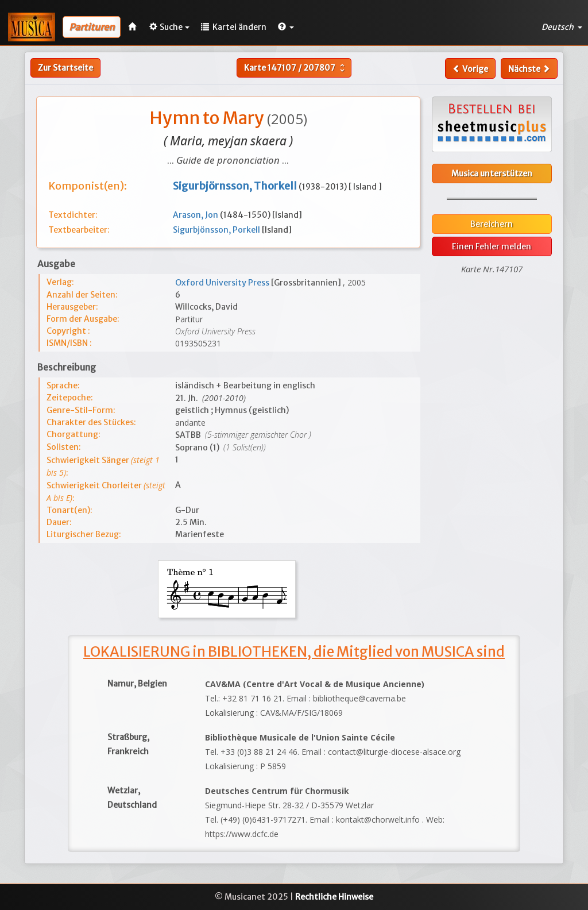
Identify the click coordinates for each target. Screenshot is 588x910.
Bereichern (492, 224)
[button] (286, 27)
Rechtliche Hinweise (334, 897)
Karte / (296, 68)
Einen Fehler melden (492, 246)
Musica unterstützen (492, 173)
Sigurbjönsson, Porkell (217, 230)
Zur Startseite (65, 68)
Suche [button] (169, 27)
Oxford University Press (223, 283)
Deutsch (562, 27)
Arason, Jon (196, 215)
